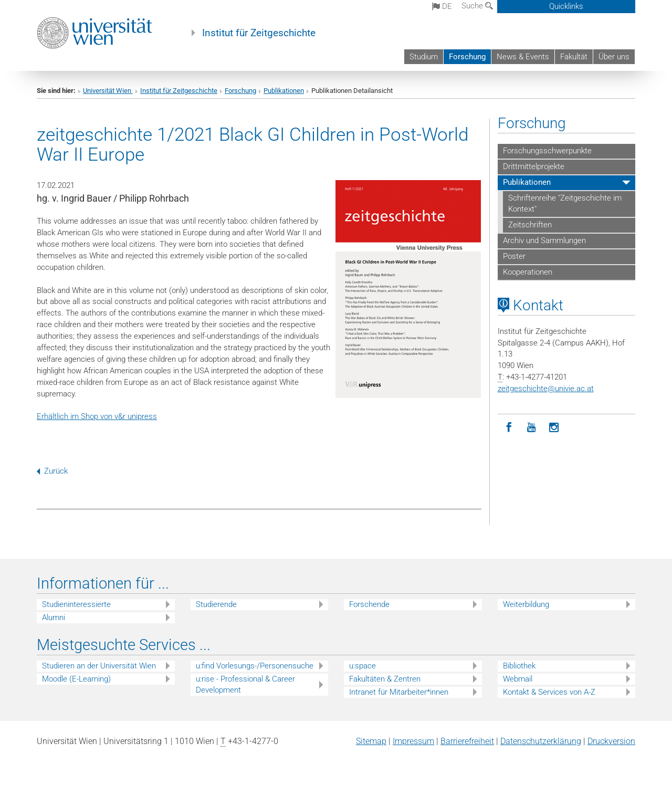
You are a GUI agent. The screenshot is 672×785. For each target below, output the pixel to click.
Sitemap (371, 741)
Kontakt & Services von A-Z (549, 692)
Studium (424, 57)
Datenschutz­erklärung (541, 741)
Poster (514, 256)
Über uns (614, 57)
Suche (477, 6)
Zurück (52, 471)
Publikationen (284, 91)
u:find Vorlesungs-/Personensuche (255, 666)
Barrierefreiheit (467, 741)
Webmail (518, 679)
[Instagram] (554, 428)
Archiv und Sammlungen (544, 240)
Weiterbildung (526, 604)
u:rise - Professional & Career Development (245, 684)
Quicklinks (566, 6)
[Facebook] (509, 428)
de (442, 6)
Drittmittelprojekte (534, 166)
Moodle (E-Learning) (76, 679)
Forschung (467, 57)
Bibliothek (519, 666)
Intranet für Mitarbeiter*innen (399, 692)
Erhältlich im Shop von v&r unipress (97, 416)
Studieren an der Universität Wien (99, 666)
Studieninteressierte (76, 604)
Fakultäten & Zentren (385, 679)
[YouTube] (532, 428)
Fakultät (574, 57)
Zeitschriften (530, 225)
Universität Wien (108, 91)
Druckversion (611, 741)
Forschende (369, 604)
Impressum (413, 741)
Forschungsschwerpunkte (547, 151)
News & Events (523, 57)
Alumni (54, 617)
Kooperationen (528, 272)
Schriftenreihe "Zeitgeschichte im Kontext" (565, 204)
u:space (363, 666)
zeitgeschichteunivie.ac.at (546, 389)
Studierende (216, 604)
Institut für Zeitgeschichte (259, 33)
